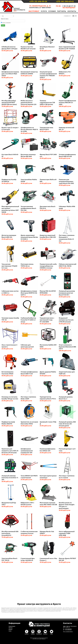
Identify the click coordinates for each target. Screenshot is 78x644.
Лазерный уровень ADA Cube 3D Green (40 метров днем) (67, 424)
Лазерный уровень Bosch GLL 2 (66, 398)
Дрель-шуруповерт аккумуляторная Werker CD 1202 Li (29, 237)
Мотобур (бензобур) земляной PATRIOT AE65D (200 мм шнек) (9, 103)
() (38, 1)
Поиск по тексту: (5, 19)
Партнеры (62, 11)
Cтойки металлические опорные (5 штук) (29, 532)
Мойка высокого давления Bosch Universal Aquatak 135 (29, 103)
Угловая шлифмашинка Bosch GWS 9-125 (29, 373)
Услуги (44, 11)
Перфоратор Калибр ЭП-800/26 (9, 180)
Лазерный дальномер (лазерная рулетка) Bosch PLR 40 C (67, 293)
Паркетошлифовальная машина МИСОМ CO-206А (67, 103)
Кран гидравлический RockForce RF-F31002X (67, 48)
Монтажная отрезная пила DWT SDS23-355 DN (48, 504)
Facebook (27, 634)
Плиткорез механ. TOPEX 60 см (27, 265)
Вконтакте (45, 634)
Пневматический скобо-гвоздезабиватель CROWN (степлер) (48, 266)
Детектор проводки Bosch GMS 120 (9, 236)
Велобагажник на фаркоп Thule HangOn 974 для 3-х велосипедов (67, 505)
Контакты (72, 11)
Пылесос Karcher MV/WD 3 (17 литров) (28, 48)
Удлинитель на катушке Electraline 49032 (29, 423)
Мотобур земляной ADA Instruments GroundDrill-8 (10, 533)
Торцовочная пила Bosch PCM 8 (46, 128)
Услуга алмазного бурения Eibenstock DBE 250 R (67, 347)
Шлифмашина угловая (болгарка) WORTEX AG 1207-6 (29, 293)
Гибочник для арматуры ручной (27, 346)
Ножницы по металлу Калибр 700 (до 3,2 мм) (10, 398)
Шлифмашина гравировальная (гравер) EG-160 (27, 451)
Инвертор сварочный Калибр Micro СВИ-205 (48, 236)
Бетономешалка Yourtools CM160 (7, 373)
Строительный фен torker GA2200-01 (28, 559)
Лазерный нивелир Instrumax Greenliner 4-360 (10, 478)
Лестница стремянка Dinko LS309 (28, 398)
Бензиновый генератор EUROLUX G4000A (29, 73)
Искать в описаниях (6, 23)
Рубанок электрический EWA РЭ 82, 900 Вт (68, 265)
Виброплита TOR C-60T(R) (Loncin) (28, 504)
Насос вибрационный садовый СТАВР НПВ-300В (67, 533)
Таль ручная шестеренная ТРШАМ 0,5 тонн (9, 266)
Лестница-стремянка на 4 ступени (67, 477)
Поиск (3, 25)
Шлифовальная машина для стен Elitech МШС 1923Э (10, 74)
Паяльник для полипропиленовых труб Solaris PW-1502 (66, 181)
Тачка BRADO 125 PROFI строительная (29, 477)
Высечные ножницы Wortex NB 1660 (28, 155)
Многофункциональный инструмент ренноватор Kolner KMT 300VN (10, 209)
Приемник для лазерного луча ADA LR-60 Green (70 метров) (10, 451)
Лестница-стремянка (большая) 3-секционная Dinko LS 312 (67, 238)
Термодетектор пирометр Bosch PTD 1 (48, 398)
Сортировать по (67, 16)
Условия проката (12, 626)
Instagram (33, 634)
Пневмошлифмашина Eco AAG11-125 (48, 450)
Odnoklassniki (39, 634)
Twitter (51, 634)
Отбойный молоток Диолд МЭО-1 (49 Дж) (9, 48)
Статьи (10, 631)
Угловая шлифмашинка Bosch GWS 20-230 (67, 155)
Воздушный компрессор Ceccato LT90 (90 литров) (66, 320)
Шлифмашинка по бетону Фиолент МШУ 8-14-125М (29, 129)
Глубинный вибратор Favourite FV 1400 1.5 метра (28, 320)
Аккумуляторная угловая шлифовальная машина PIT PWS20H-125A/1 (48, 75)
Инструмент (34, 11)
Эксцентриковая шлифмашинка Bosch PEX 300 (28, 208)
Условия (52, 11)
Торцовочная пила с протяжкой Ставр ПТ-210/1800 (47, 320)
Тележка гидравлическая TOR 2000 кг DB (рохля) (47, 103)
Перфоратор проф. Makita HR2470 (8, 423)
